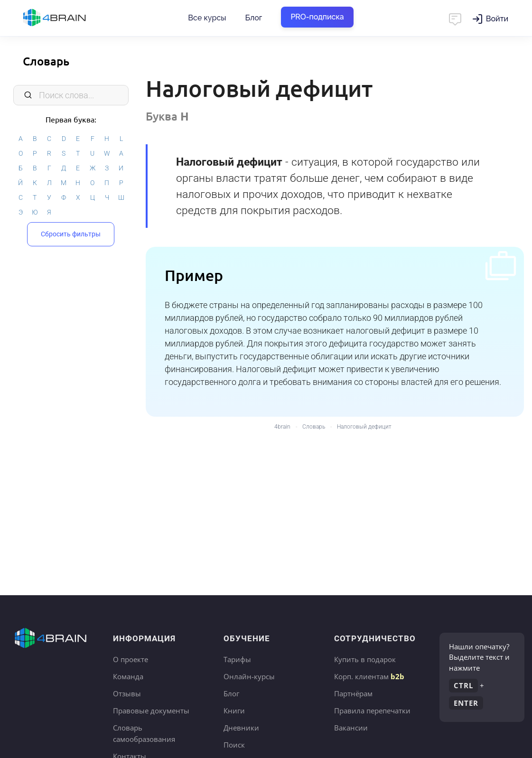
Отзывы (127, 693)
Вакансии (351, 728)
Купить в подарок (365, 659)
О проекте (131, 659)
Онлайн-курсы (249, 676)
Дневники (241, 728)
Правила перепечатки (372, 711)
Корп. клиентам (369, 676)
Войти (497, 19)
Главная (71, 18)
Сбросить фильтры (71, 234)
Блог (253, 18)
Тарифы (237, 659)
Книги (234, 711)
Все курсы (207, 18)
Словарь (46, 61)
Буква (167, 116)
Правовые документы (151, 711)
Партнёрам (353, 693)
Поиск (234, 745)
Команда (128, 676)
